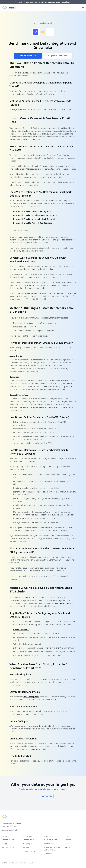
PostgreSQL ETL (29, 851)
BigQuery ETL (28, 844)
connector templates (60, 603)
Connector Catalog (9, 840)
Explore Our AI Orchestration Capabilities (56, 2)
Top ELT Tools (49, 844)
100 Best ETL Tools (51, 840)
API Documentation (10, 847)
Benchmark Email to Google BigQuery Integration (35, 215)
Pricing (5, 844)
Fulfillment (48, 854)
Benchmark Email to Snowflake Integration (32, 211)
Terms (67, 847)
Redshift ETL (28, 847)
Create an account (21, 630)
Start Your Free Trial (28, 56)
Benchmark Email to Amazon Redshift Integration (35, 219)
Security (68, 840)
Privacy (68, 844)
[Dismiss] (83, 2)
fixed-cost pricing (32, 697)
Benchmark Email (46, 23)
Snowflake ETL (29, 840)
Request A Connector (58, 56)
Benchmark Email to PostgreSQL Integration (33, 223)
